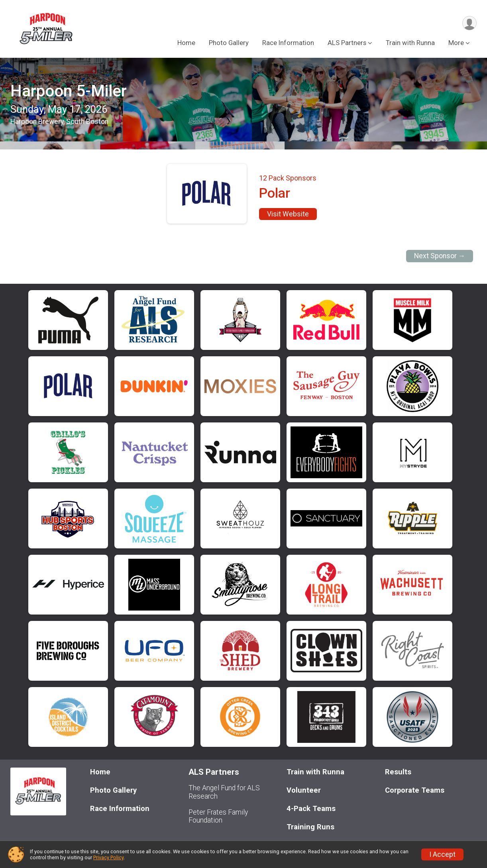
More (456, 43)
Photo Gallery (229, 43)
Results (398, 772)
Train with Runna (410, 43)
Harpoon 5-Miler (69, 91)
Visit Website (288, 214)
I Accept (442, 854)
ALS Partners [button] (347, 43)
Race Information (288, 43)
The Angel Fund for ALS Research (224, 792)
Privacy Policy (108, 857)
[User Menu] (469, 23)
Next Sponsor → (440, 256)
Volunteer (304, 790)
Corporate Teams (415, 790)
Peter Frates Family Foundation (218, 816)
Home (186, 43)
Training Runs (310, 827)
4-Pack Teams (311, 808)
